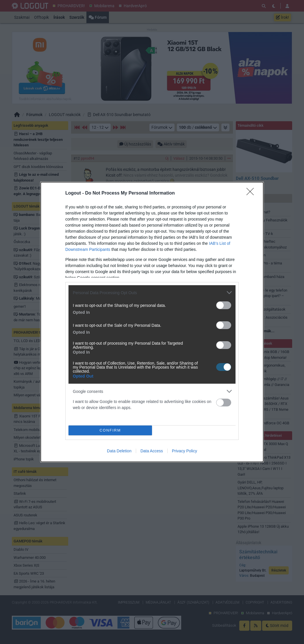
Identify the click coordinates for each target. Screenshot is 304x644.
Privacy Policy (185, 451)
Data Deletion (119, 451)
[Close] (252, 193)
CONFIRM (110, 431)
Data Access (152, 451)
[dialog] (152, 322)
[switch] (224, 305)
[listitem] (152, 293)
